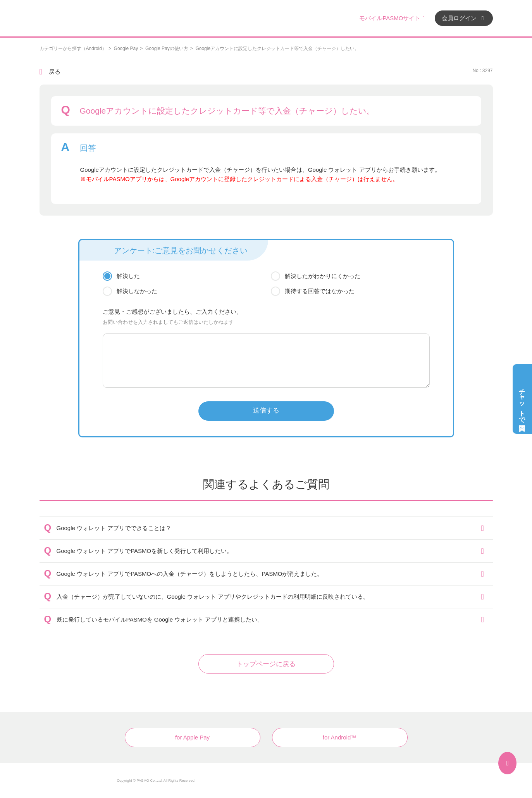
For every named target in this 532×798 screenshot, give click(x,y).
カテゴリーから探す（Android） (73, 48)
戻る (55, 72)
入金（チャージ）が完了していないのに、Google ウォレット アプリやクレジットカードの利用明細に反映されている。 (213, 597)
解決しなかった (137, 291)
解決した (128, 276)
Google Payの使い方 (167, 48)
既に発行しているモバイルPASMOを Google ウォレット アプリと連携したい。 (160, 619)
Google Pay (126, 48)
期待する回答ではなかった (320, 291)
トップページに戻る (266, 664)
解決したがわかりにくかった (323, 276)
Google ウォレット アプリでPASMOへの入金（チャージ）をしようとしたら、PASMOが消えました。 (190, 574)
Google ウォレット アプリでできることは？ (114, 528)
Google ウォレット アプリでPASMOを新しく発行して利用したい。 (145, 551)
